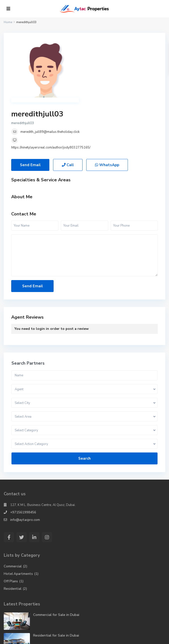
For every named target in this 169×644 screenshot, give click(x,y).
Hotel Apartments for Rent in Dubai (62, 606)
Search (84, 409)
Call (68, 115)
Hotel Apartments (18, 524)
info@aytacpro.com (25, 470)
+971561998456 (23, 463)
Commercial (13, 517)
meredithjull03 (111, 45)
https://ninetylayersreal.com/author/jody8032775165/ (124, 79)
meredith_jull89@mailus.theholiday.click (123, 63)
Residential (13, 539)
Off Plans (11, 532)
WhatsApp (107, 115)
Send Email (30, 115)
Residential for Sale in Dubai (56, 586)
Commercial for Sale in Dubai (56, 565)
